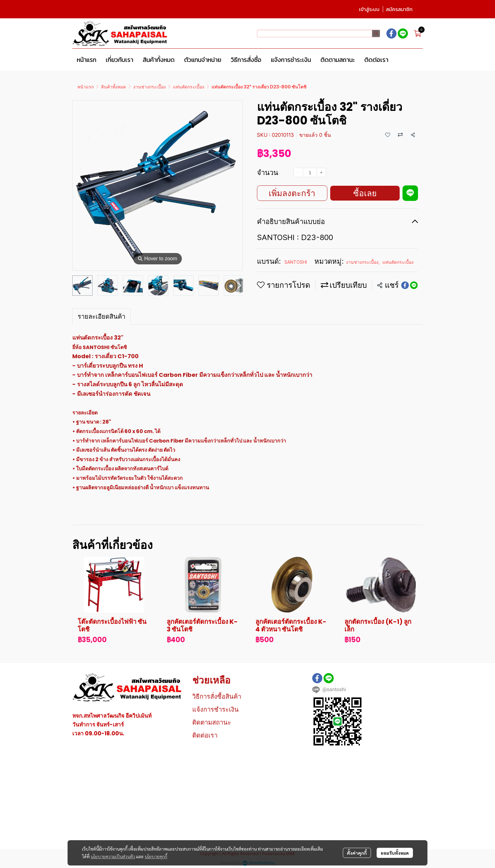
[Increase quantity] (321, 172)
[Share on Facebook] (405, 285)
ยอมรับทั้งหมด (395, 853)
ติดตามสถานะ (212, 722)
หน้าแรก (86, 87)
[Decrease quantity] (298, 172)
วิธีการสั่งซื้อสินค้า (217, 696)
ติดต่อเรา (205, 735)
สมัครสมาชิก (399, 9)
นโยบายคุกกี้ (156, 856)
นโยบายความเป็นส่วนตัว (113, 856)
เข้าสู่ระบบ (369, 9)
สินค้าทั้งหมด (113, 87)
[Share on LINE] (414, 285)
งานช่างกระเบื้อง (149, 87)
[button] (319, 33)
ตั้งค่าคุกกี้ (357, 853)
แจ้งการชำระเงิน (215, 709)
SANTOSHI (296, 262)
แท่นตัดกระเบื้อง (189, 87)
